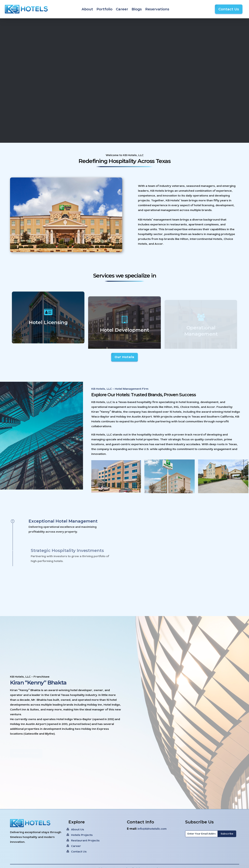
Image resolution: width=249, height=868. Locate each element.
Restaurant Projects (85, 841)
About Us (78, 829)
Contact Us (79, 852)
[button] (124, 357)
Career (76, 846)
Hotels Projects (82, 835)
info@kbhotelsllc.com (152, 829)
